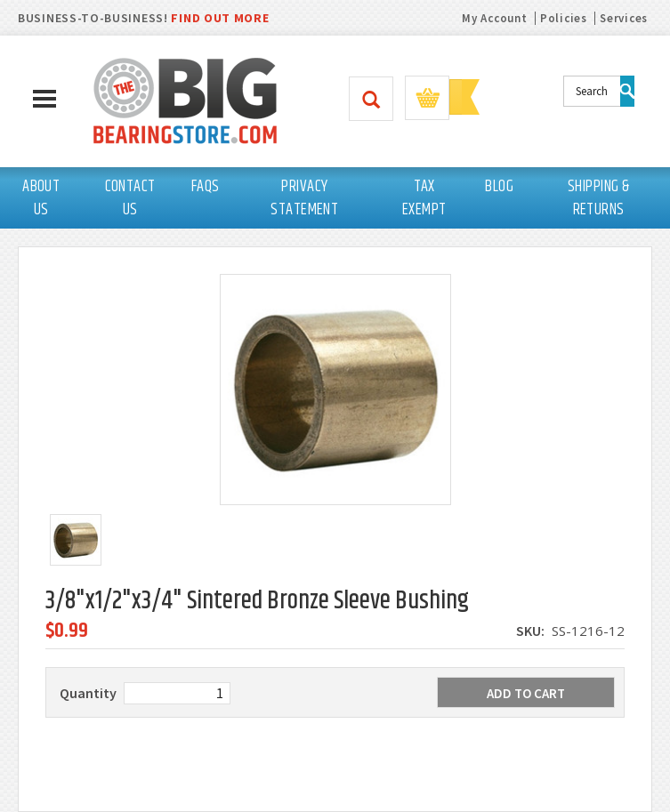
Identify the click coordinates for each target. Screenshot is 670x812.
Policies (564, 18)
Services (624, 18)
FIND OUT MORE (220, 18)
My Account (494, 18)
